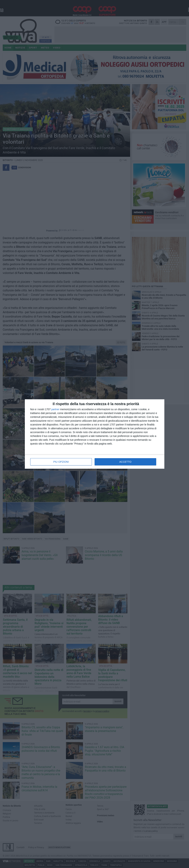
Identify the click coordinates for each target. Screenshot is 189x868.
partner (55, 409)
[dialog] (95, 434)
